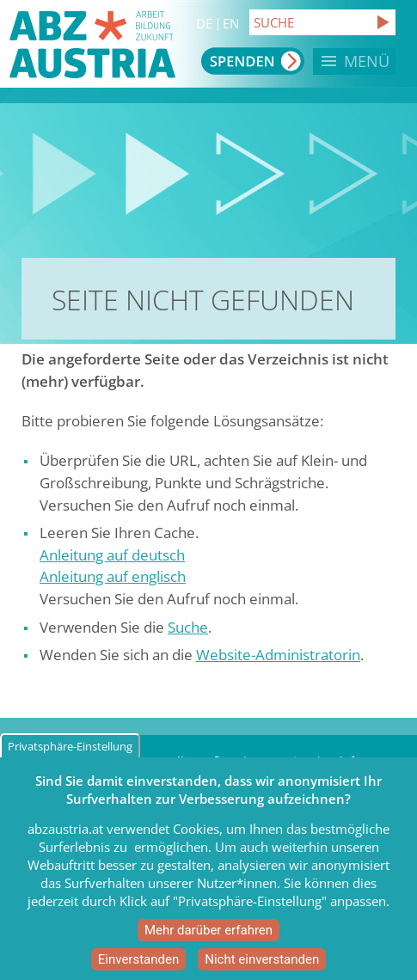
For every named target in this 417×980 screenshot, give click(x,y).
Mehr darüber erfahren (208, 941)
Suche (188, 627)
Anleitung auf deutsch (112, 555)
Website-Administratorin (278, 655)
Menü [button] (367, 61)
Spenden (253, 61)
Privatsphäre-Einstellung (70, 757)
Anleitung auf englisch (113, 576)
